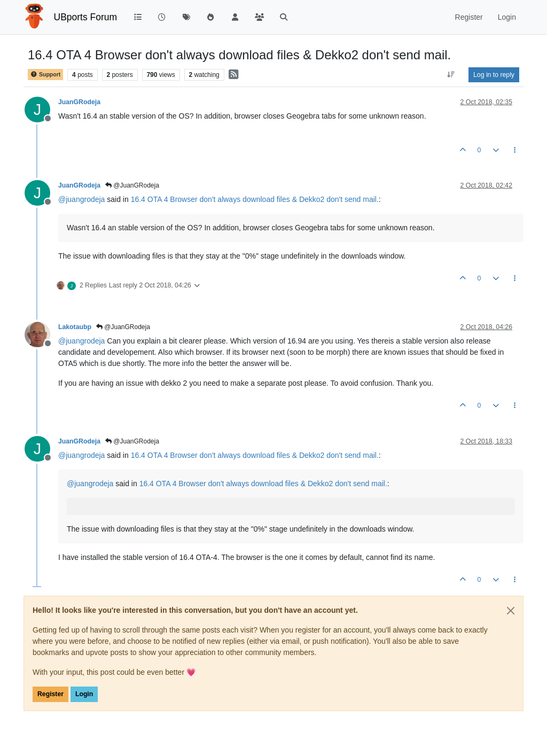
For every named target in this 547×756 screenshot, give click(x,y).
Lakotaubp (75, 327)
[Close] (511, 611)
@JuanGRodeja (132, 185)
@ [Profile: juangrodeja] (81, 199)
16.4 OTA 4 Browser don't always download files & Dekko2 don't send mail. (255, 199)
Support (45, 75)
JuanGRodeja (79, 102)
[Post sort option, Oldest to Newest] (451, 75)
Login (84, 694)
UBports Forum (86, 17)
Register (50, 694)
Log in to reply (494, 75)
